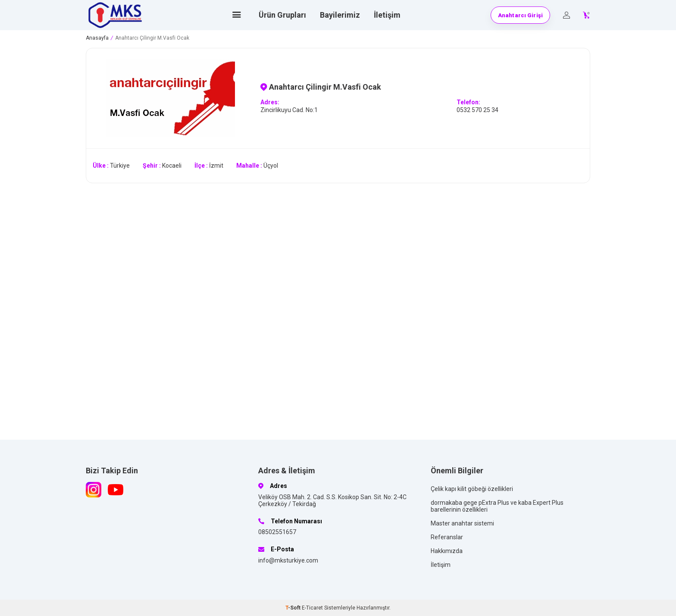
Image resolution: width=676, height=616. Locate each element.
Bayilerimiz (340, 15)
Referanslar (447, 537)
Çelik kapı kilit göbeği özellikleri (472, 489)
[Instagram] (94, 490)
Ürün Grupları (282, 15)
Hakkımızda (447, 551)
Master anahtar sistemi (462, 523)
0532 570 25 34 (477, 110)
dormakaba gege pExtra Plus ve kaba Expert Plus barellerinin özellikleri (497, 506)
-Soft (294, 608)
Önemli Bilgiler (457, 471)
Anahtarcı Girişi (520, 15)
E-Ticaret (312, 608)
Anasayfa (97, 38)
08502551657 (277, 532)
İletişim (387, 15)
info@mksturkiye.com (288, 560)
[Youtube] (116, 490)
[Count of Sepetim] (587, 15)
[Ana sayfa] (237, 15)
